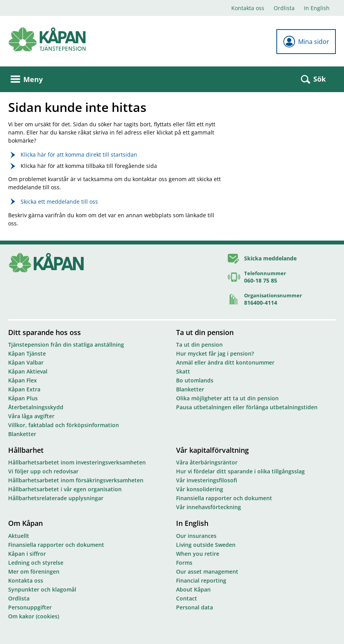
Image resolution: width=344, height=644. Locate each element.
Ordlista (284, 8)
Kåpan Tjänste (27, 353)
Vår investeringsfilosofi (207, 480)
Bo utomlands (195, 380)
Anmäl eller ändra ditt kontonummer (225, 362)
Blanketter (22, 434)
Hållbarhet (26, 450)
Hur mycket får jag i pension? (215, 353)
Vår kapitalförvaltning (212, 450)
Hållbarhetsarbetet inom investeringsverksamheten (77, 462)
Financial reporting (201, 580)
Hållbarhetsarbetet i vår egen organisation (65, 489)
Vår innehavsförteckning (209, 507)
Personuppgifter (30, 607)
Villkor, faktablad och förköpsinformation (64, 425)
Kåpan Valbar (26, 362)
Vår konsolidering (200, 489)
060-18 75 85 (261, 280)
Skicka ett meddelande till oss (59, 202)
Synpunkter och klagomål (42, 589)
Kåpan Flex (23, 380)
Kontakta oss (248, 8)
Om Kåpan (25, 523)
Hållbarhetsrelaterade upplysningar (56, 498)
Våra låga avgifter (31, 416)
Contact (187, 598)
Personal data (195, 607)
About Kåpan (193, 589)
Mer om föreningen (34, 572)
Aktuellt (19, 536)
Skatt (183, 371)
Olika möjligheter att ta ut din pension (227, 398)
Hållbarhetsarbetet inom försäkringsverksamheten (76, 480)
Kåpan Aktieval (28, 371)
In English (317, 8)
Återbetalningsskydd (36, 407)
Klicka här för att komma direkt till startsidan (79, 154)
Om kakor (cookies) (34, 616)
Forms (184, 563)
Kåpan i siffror (27, 554)
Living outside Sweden (206, 545)
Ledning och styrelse (36, 563)
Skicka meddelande (270, 258)
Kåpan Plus (23, 398)
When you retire (198, 554)
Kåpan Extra (24, 389)
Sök (313, 79)
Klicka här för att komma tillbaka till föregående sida (89, 166)
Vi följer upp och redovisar (43, 471)
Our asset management (207, 572)
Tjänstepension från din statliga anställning (66, 345)
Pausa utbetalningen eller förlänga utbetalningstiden (247, 407)
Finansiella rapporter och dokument (224, 498)
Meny (27, 79)
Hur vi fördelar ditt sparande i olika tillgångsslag (240, 471)
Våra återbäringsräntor (207, 462)
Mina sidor (306, 42)
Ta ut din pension (205, 332)
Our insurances (196, 536)
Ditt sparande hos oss (45, 332)
